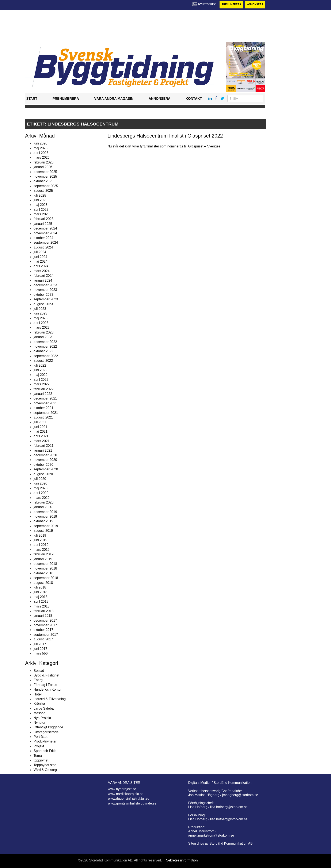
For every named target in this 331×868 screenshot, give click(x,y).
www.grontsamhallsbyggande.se (132, 803)
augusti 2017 (43, 639)
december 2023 (45, 285)
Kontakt (194, 99)
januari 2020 (43, 507)
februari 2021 (43, 446)
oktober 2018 (43, 573)
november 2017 (45, 625)
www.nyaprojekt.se (122, 789)
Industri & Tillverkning (50, 699)
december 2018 (45, 564)
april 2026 (41, 153)
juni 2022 (40, 370)
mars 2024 (42, 271)
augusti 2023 (43, 304)
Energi (38, 680)
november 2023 (45, 290)
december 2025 (45, 172)
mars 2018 (42, 606)
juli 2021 (40, 422)
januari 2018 (43, 616)
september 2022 (46, 356)
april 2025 (41, 210)
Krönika (39, 704)
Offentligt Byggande (48, 727)
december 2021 (45, 399)
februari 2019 (43, 554)
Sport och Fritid (45, 751)
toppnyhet (41, 760)
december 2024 (45, 228)
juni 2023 (40, 314)
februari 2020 (43, 502)
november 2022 (45, 346)
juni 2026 (40, 143)
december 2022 (45, 342)
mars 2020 (42, 498)
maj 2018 (41, 597)
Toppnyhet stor (45, 765)
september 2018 (46, 578)
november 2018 (45, 569)
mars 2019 (42, 550)
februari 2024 (43, 276)
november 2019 (45, 516)
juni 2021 (40, 427)
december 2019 (45, 512)
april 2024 (41, 266)
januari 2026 (43, 167)
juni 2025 (40, 200)
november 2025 (45, 176)
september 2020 (46, 469)
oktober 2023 (43, 295)
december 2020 (45, 455)
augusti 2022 (43, 361)
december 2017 (45, 620)
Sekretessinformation (182, 860)
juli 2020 (40, 479)
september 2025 (46, 186)
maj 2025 (41, 205)
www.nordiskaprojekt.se (126, 794)
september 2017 (46, 635)
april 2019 (41, 545)
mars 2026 (42, 158)
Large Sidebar (44, 708)
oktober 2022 (43, 351)
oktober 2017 (43, 630)
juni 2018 (40, 592)
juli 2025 (40, 195)
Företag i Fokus (45, 685)
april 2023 (41, 323)
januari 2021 (43, 450)
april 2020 (41, 493)
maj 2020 (41, 488)
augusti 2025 (43, 191)
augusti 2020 (43, 474)
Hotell (38, 694)
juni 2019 (40, 540)
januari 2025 (43, 224)
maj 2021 (41, 431)
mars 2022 (42, 384)
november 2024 (45, 233)
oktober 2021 (43, 408)
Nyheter (39, 723)
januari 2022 (43, 394)
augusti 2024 (43, 247)
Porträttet (41, 737)
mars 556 (41, 654)
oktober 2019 (43, 521)
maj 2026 (41, 148)
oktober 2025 (43, 181)
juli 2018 (40, 587)
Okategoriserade (46, 732)
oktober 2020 (43, 465)
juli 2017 (40, 644)
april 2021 (41, 436)
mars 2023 (42, 328)
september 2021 (46, 413)
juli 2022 (40, 365)
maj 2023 (41, 318)
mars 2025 (42, 214)
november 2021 (45, 403)
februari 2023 (43, 332)
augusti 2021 (43, 417)
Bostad (39, 671)
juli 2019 (40, 535)
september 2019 (46, 526)
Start (32, 99)
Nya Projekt (42, 718)
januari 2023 (43, 337)
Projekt (39, 746)
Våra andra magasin (114, 99)
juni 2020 (40, 484)
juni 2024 (40, 257)
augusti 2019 (43, 531)
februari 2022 (43, 389)
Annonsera (255, 5)
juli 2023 (40, 309)
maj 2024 (41, 261)
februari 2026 (43, 162)
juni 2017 (40, 649)
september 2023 (46, 299)
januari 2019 (43, 559)
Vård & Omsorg (45, 770)
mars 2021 (42, 441)
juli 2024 (40, 252)
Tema (38, 756)
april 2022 (41, 380)
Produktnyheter (45, 742)
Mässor (39, 713)
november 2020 (45, 460)
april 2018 (41, 601)
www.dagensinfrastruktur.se (129, 798)
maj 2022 (41, 375)
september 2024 (46, 243)
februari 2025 (43, 219)
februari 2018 (43, 611)
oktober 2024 (43, 238)
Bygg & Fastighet (46, 675)
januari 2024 (43, 280)
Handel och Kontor (48, 689)
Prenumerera (231, 5)
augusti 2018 (43, 583)
